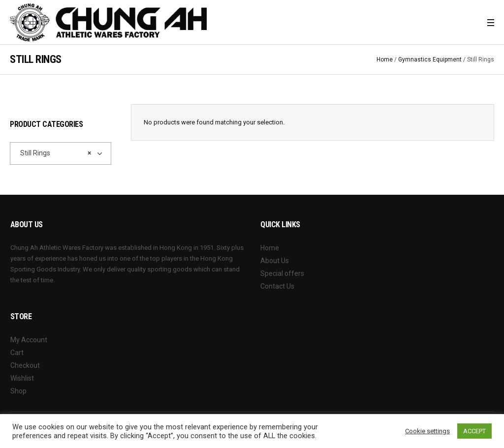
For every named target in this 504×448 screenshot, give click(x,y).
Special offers (282, 273)
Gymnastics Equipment (430, 60)
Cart (17, 353)
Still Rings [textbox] (53, 153)
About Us (275, 261)
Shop (18, 391)
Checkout (25, 365)
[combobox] (61, 153)
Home (385, 60)
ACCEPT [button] (474, 431)
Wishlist (22, 378)
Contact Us (277, 286)
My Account (29, 340)
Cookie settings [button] (427, 431)
